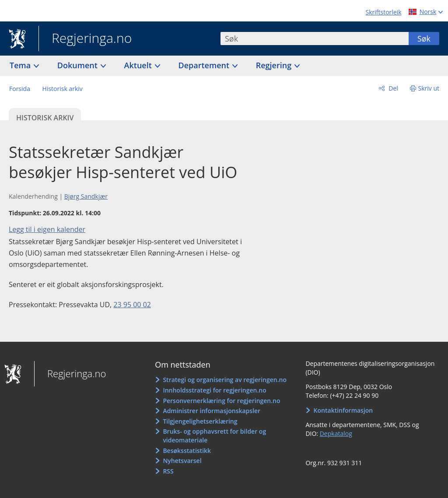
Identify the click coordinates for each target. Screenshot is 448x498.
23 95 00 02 (132, 305)
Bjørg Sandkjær (86, 196)
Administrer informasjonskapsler (212, 411)
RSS (168, 471)
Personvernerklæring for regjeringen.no (221, 401)
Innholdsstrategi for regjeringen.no (214, 390)
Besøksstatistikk (187, 451)
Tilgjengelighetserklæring (200, 421)
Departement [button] (205, 65)
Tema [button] (21, 65)
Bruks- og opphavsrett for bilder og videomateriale (214, 436)
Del (393, 88)
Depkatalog (336, 433)
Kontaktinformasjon (343, 410)
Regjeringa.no (85, 39)
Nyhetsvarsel (182, 461)
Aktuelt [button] (139, 65)
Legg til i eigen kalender (47, 229)
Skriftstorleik (384, 12)
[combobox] (315, 39)
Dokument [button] (79, 65)
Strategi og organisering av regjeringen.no (225, 380)
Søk (424, 39)
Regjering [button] (275, 65)
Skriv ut (429, 88)
